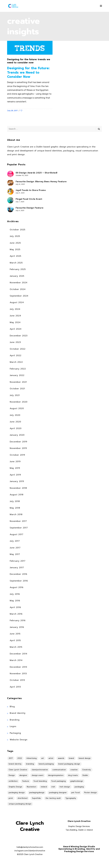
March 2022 (16, 362)
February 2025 (18, 269)
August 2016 (17, 587)
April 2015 (15, 640)
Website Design (19, 740)
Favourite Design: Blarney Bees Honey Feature (41, 182)
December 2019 (18, 442)
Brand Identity (18, 713)
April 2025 (15, 256)
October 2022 (18, 349)
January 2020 (17, 435)
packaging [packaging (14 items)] (79, 787)
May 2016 (15, 601)
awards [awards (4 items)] (61, 758)
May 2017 (15, 554)
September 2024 (19, 296)
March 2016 (16, 614)
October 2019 (17, 455)
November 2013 (18, 674)
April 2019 (15, 475)
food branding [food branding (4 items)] (40, 781)
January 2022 (17, 375)
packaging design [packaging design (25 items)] (17, 793)
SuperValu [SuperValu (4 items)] (36, 798)
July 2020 (15, 415)
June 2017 (15, 548)
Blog (12, 707)
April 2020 (16, 428)
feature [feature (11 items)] (26, 781)
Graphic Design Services (79, 826)
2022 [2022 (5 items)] (20, 758)
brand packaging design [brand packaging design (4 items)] (69, 764)
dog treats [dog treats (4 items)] (73, 775)
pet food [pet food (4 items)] (75, 793)
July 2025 (15, 236)
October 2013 (17, 680)
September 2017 (19, 528)
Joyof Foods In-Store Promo (31, 190)
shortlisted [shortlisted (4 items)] (23, 798)
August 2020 (17, 408)
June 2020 (15, 422)
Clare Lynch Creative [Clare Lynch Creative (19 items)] (18, 770)
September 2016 (19, 581)
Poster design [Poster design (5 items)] (91, 793)
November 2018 (18, 488)
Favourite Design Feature (29, 208)
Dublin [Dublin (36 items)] (85, 775)
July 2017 (15, 541)
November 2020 (19, 402)
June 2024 (15, 316)
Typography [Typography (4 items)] (71, 798)
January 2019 (17, 481)
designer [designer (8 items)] (23, 775)
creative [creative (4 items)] (74, 770)
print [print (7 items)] (11, 798)
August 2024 (17, 302)
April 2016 (15, 607)
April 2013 (15, 687)
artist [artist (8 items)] (51, 758)
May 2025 (15, 249)
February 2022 (18, 369)
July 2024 (15, 309)
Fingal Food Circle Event (29, 199)
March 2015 (16, 647)
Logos (13, 726)
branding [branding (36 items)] (30, 764)
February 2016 (18, 620)
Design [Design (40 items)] (12, 775)
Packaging (15, 733)
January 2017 (17, 568)
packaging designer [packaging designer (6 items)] (58, 793)
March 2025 (16, 263)
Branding (15, 720)
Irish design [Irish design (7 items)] (65, 787)
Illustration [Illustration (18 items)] (31, 787)
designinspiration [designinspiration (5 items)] (56, 775)
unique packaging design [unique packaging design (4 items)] (20, 804)
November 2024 (19, 283)
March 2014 (16, 660)
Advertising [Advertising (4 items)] (32, 758)
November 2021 (18, 382)
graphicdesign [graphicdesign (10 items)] (77, 781)
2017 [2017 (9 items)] (11, 758)
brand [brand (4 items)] (71, 758)
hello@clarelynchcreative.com (30, 847)
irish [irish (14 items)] (53, 787)
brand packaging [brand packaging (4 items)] (46, 764)
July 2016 (15, 594)
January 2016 (17, 627)
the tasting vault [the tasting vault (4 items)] (53, 798)
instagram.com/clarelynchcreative (30, 851)
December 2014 (18, 654)
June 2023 (15, 342)
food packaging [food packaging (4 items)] (59, 781)
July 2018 (15, 501)
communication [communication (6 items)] (59, 770)
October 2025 (18, 230)
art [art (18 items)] (43, 758)
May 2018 (15, 508)
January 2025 (17, 276)
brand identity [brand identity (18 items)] (15, 764)
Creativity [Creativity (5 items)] (87, 770)
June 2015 (15, 634)
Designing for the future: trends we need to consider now (29, 61)
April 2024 (16, 329)
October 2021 (17, 389)
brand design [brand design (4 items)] (85, 758)
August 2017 (17, 534)
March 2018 (16, 514)
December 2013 (18, 667)
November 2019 (18, 448)
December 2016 (18, 574)
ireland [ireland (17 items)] (44, 787)
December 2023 (19, 336)
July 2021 (15, 395)
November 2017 (18, 521)
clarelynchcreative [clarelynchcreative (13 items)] (40, 770)
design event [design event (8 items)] (38, 775)
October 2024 (18, 289)
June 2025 (15, 243)
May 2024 (15, 322)
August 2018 (17, 495)
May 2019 (15, 468)
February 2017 (18, 561)
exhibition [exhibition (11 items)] (13, 781)
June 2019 (15, 462)
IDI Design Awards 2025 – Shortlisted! (37, 173)
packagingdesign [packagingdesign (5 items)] (37, 793)
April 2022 (16, 356)
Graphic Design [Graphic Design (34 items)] (15, 787)
